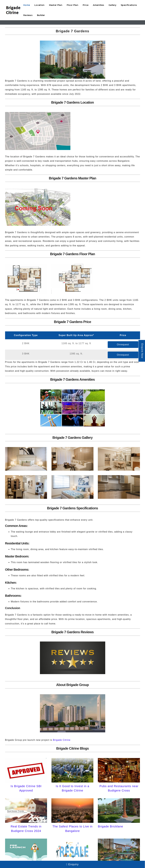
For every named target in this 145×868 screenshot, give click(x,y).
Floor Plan (72, 5)
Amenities (98, 5)
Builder (41, 15)
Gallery (112, 5)
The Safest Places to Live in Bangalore (73, 829)
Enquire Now (142, 351)
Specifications (129, 5)
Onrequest (123, 345)
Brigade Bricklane (110, 826)
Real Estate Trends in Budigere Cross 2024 (26, 829)
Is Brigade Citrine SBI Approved (26, 788)
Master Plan (56, 5)
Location (39, 5)
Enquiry (72, 864)
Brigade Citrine (62, 740)
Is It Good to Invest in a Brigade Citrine (72, 788)
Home (27, 5)
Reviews (28, 15)
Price (86, 5)
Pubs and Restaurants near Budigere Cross (119, 788)
